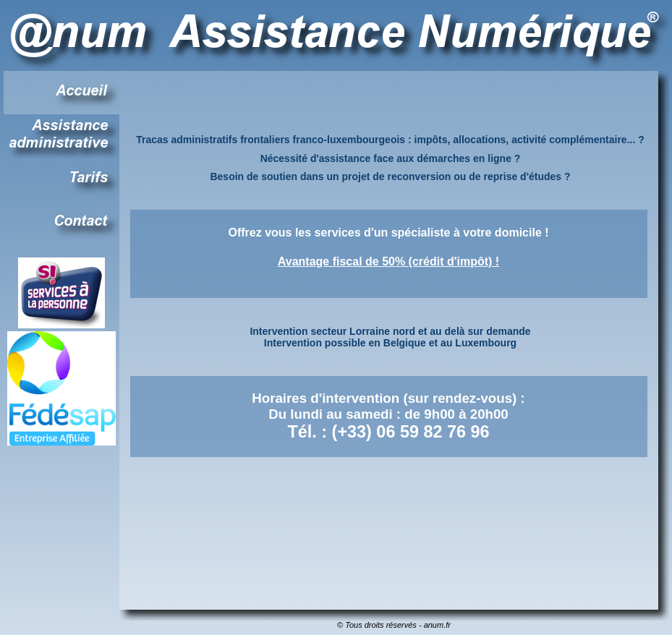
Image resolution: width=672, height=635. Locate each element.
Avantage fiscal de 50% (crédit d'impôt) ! (388, 261)
